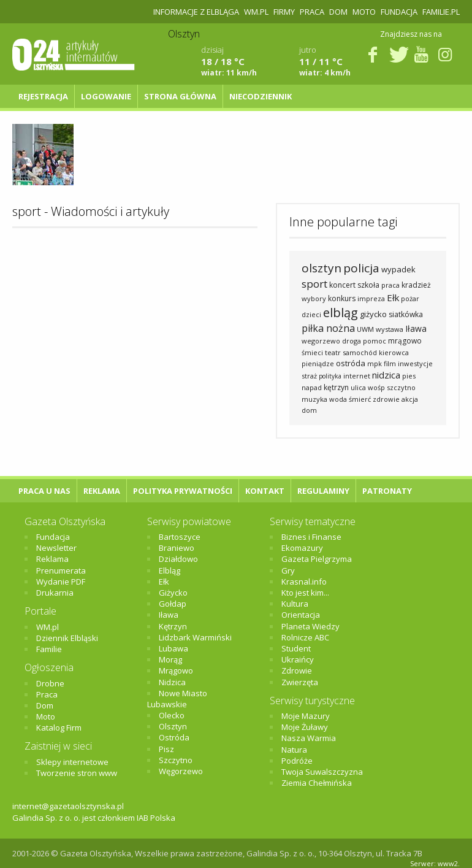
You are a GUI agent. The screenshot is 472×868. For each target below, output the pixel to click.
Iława (416, 328)
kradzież (416, 285)
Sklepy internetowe (72, 762)
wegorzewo (321, 341)
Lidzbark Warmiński (195, 637)
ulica (358, 387)
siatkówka (406, 314)
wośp (376, 387)
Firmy (284, 12)
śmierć (360, 399)
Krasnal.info (304, 582)
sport (314, 284)
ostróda (351, 363)
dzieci (311, 314)
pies (409, 376)
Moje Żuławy (305, 727)
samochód (360, 352)
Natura (294, 750)
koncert (342, 285)
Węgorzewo (181, 771)
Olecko (172, 715)
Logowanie (106, 96)
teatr (333, 352)
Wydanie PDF (61, 582)
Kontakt (265, 491)
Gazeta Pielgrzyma (317, 559)
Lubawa (173, 648)
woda (338, 399)
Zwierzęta (300, 682)
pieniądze (318, 363)
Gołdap (173, 604)
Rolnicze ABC (305, 637)
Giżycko (173, 593)
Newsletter (56, 548)
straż (309, 376)
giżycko (373, 314)
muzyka (314, 399)
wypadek (398, 269)
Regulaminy (323, 491)
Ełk (393, 298)
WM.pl (256, 12)
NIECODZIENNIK (261, 96)
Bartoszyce (180, 537)
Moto (364, 12)
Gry (288, 570)
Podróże (297, 761)
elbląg (341, 313)
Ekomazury (302, 548)
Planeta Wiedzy (310, 626)
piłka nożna (328, 328)
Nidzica (172, 682)
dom (309, 410)
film (390, 363)
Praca (312, 12)
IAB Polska (156, 818)
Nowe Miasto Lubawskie (177, 699)
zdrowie (386, 399)
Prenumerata (61, 570)
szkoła (368, 285)
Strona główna (180, 96)
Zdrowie (297, 670)
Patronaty (387, 491)
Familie (49, 649)
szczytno (401, 387)
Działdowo (178, 559)
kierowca (394, 352)
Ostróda (174, 737)
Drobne (50, 683)
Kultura (295, 604)
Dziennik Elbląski (67, 638)
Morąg (170, 659)
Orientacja (301, 615)
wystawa (390, 329)
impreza (371, 298)
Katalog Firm (59, 728)
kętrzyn (336, 387)
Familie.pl (441, 12)
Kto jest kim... (305, 593)
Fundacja (399, 12)
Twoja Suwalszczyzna (322, 772)
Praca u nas (44, 491)
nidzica (386, 375)
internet (357, 376)
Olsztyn (173, 726)
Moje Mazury (306, 716)
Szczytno (176, 760)
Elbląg (169, 570)
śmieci (312, 352)
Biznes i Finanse (311, 537)
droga (352, 341)
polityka (330, 376)
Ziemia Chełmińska (317, 783)
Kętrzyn (173, 626)
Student (296, 648)
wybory (314, 298)
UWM (365, 329)
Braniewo (177, 548)
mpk (375, 363)
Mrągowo (176, 670)
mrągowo (405, 341)
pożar (410, 298)
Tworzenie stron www (77, 773)
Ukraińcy (298, 659)
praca (390, 285)
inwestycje (415, 363)
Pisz (166, 749)
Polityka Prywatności (183, 491)
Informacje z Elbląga (196, 12)
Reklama (102, 491)
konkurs (342, 298)
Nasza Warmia (309, 738)
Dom (338, 12)
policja (361, 268)
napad (312, 387)
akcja (410, 399)
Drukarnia (55, 593)
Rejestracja (43, 96)
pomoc (375, 341)
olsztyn (322, 268)
